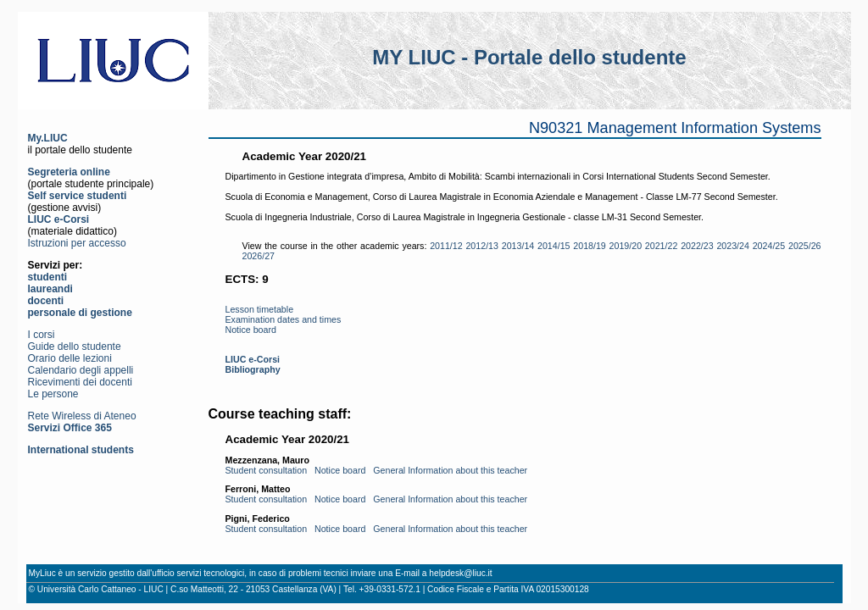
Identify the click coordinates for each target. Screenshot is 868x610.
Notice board (251, 330)
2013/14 (518, 246)
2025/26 (805, 246)
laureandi (50, 289)
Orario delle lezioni (70, 358)
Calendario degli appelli (81, 370)
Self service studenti (78, 196)
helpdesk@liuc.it (460, 573)
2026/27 (259, 256)
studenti (48, 277)
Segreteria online (69, 172)
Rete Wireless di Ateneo (82, 416)
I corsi (42, 335)
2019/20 (626, 246)
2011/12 (446, 246)
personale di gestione (80, 313)
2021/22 (662, 246)
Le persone (53, 394)
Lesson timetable (260, 309)
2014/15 (554, 246)
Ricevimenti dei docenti (80, 382)
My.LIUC (48, 138)
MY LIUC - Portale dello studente (529, 57)
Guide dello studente (75, 347)
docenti (46, 301)
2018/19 (590, 246)
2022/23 (697, 246)
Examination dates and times (284, 319)
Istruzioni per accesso (77, 243)
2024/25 (769, 246)
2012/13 (482, 246)
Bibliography (253, 369)
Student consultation (267, 470)
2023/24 (733, 246)
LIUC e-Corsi (59, 219)
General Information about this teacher (450, 470)
